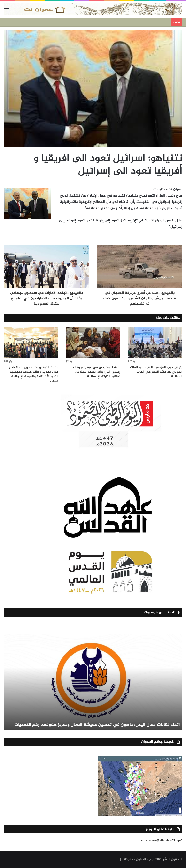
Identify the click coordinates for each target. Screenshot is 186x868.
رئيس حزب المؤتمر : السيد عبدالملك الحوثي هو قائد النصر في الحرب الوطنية (156, 372)
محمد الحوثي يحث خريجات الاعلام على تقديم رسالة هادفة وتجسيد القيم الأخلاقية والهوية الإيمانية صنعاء (34, 374)
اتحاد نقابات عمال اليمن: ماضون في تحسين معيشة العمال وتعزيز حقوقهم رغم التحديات (97, 725)
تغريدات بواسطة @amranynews (161, 841)
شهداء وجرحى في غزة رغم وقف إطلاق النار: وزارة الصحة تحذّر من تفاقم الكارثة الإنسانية (97, 372)
